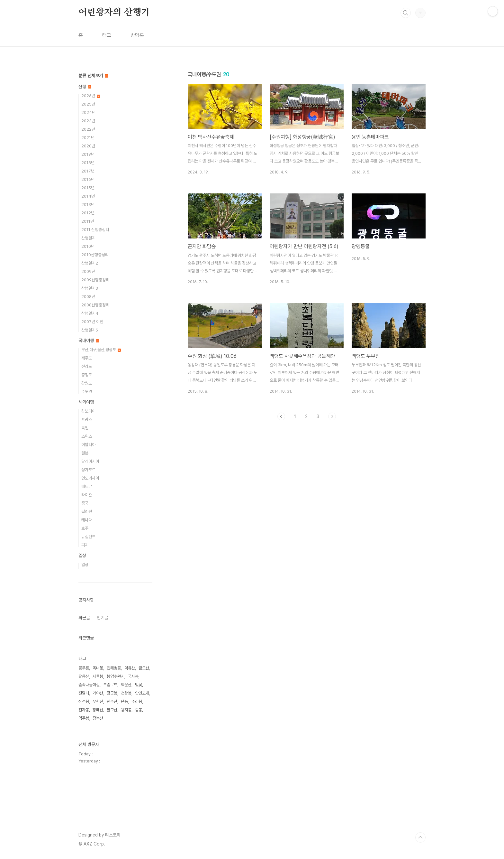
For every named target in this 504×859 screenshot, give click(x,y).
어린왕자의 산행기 (114, 13)
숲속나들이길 (89, 685)
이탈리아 (88, 445)
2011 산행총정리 (95, 230)
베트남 (87, 486)
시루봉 (98, 676)
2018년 (88, 163)
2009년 (88, 271)
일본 (85, 453)
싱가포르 (88, 470)
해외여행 (86, 402)
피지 (85, 545)
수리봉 (137, 701)
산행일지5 (90, 330)
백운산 (126, 685)
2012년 (88, 213)
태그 (107, 35)
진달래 (84, 693)
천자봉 (84, 710)
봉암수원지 (116, 676)
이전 (281, 416)
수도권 (87, 392)
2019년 (88, 154)
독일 (85, 428)
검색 (406, 13)
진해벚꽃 (114, 668)
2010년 (88, 246)
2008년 (88, 297)
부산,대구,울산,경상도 (101, 350)
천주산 (112, 701)
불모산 (112, 710)
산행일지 (88, 238)
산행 (85, 87)
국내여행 (89, 341)
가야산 (98, 693)
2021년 (88, 138)
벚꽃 (139, 685)
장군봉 (112, 693)
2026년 (91, 96)
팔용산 (84, 676)
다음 (332, 416)
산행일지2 (90, 263)
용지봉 (126, 710)
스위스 (87, 436)
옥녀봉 (98, 668)
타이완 (87, 495)
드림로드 (110, 685)
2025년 (88, 104)
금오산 (144, 668)
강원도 (87, 383)
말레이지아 (90, 461)
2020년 (88, 146)
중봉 (139, 710)
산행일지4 (90, 313)
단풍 (124, 701)
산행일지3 (90, 288)
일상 (82, 556)
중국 (85, 503)
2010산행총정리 (95, 255)
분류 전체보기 (93, 76)
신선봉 (84, 701)
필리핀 (87, 512)
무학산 (98, 701)
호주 (85, 528)
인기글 (103, 618)
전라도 (87, 366)
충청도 (87, 375)
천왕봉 (126, 693)
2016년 (88, 179)
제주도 (87, 358)
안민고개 (142, 693)
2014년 (88, 196)
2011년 (88, 221)
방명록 (137, 35)
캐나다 (87, 520)
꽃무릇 (84, 668)
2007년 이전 (92, 322)
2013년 (88, 205)
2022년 (88, 129)
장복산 (98, 718)
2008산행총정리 (95, 305)
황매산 (98, 710)
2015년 (88, 188)
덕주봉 (84, 718)
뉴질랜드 (88, 537)
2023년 (88, 121)
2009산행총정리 (95, 280)
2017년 (88, 171)
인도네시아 (90, 478)
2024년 (88, 112)
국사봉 (133, 676)
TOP (420, 837)
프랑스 (87, 420)
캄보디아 (88, 411)
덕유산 (130, 668)
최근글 (84, 618)
